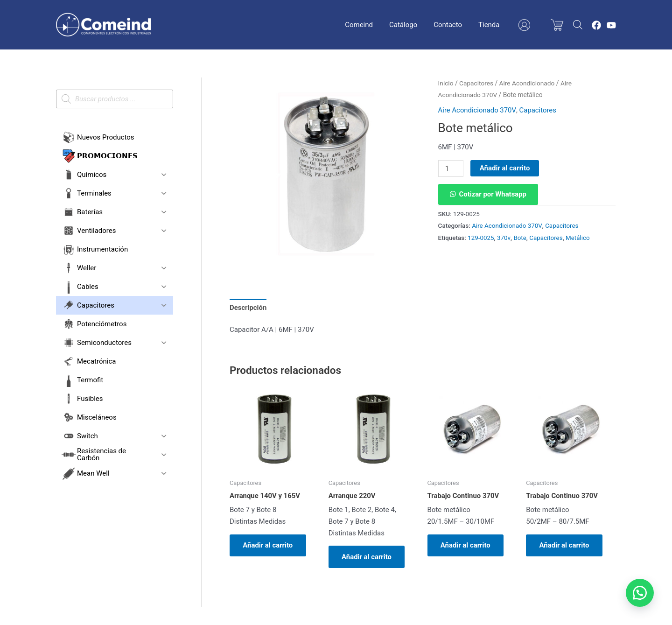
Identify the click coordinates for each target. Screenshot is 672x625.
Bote (520, 237)
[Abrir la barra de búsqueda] (578, 25)
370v (504, 237)
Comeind (372, 25)
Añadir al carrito (505, 168)
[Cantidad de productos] (451, 169)
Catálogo (414, 25)
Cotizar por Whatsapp (493, 194)
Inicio (446, 83)
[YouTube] (611, 25)
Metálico (578, 237)
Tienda (495, 25)
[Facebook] (596, 25)
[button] (489, 194)
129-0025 (481, 237)
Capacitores (476, 83)
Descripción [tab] (248, 308)
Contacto (456, 25)
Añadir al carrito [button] (269, 546)
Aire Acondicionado (527, 83)
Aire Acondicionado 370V (477, 110)
